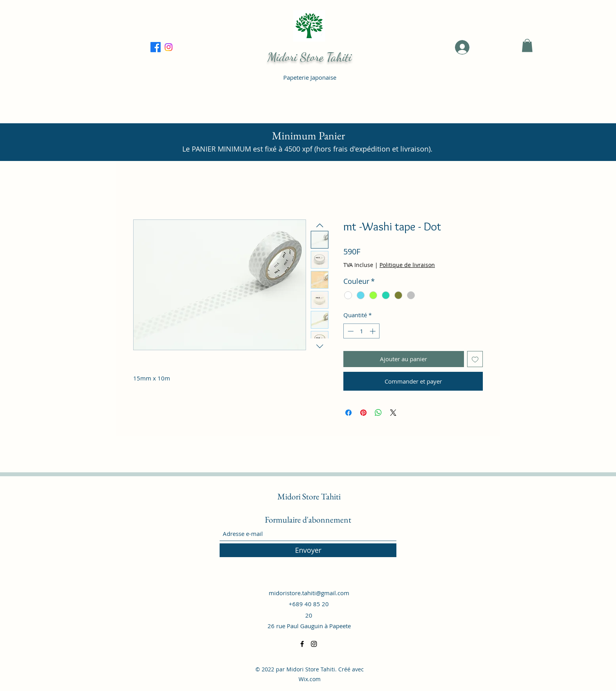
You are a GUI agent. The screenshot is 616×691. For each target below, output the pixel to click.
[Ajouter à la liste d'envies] (475, 359)
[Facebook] (169, 47)
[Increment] (373, 331)
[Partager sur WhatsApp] (378, 413)
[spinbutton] (362, 331)
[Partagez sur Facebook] (348, 413)
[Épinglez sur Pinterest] (363, 413)
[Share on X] (393, 413)
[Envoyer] (308, 550)
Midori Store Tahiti (310, 57)
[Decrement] (350, 331)
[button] (527, 45)
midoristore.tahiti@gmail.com (309, 593)
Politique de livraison (407, 265)
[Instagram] (314, 644)
